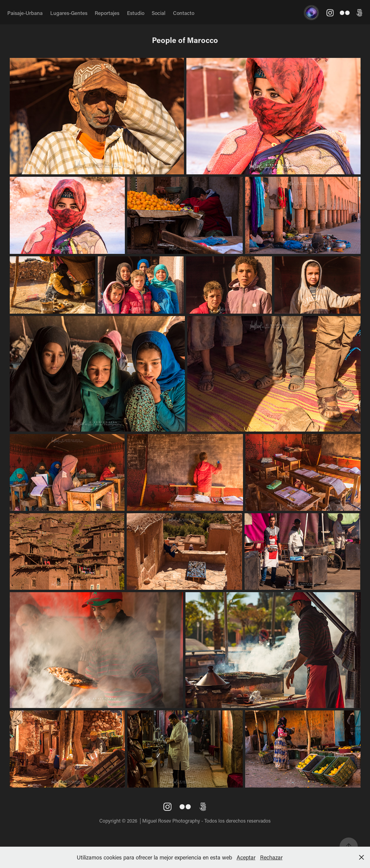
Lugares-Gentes (69, 13)
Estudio (136, 13)
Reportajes (107, 13)
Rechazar (271, 857)
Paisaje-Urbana (25, 13)
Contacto (184, 13)
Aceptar (246, 857)
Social (159, 13)
